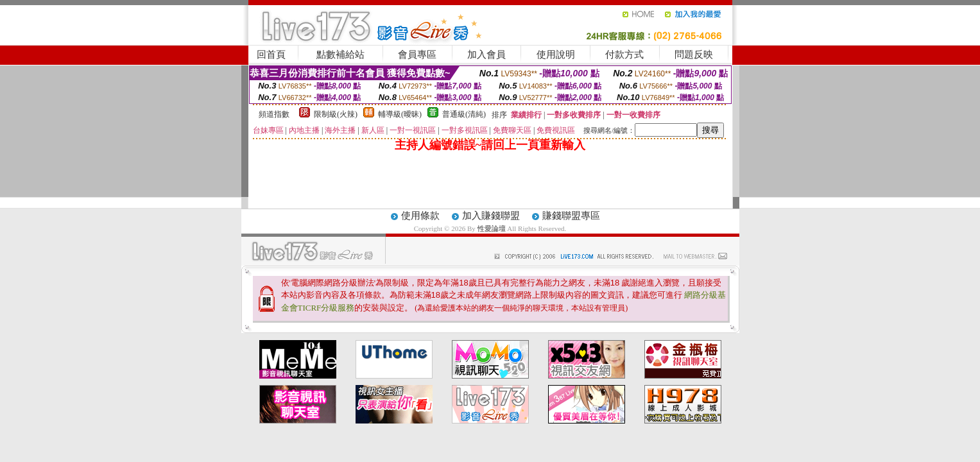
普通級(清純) (464, 114)
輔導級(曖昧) (400, 114)
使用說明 (556, 55)
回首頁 (271, 55)
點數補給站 (340, 55)
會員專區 (417, 55)
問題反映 (694, 55)
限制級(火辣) (336, 114)
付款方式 (624, 55)
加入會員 (486, 55)
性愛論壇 (493, 228)
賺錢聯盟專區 (571, 216)
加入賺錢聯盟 (491, 216)
